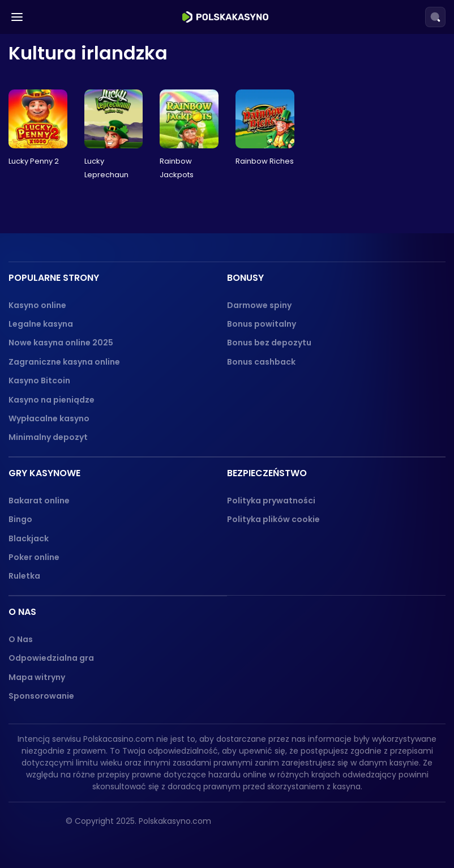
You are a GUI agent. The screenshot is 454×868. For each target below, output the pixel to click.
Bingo (20, 519)
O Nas (21, 639)
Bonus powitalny (262, 324)
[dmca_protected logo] (417, 826)
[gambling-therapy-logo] (352, 826)
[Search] (435, 17)
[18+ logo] (300, 826)
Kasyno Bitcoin (39, 380)
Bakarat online (39, 501)
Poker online (34, 557)
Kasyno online (37, 305)
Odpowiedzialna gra (51, 658)
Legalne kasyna (41, 324)
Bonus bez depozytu (269, 343)
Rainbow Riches (265, 161)
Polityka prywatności (271, 501)
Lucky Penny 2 (34, 161)
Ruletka (24, 576)
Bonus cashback (261, 362)
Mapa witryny (37, 677)
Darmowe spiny (259, 305)
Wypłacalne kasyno (49, 418)
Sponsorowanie (41, 696)
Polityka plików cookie (273, 519)
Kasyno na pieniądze (52, 400)
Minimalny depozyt (48, 437)
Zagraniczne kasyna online (64, 362)
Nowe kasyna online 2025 (61, 343)
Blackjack (29, 538)
